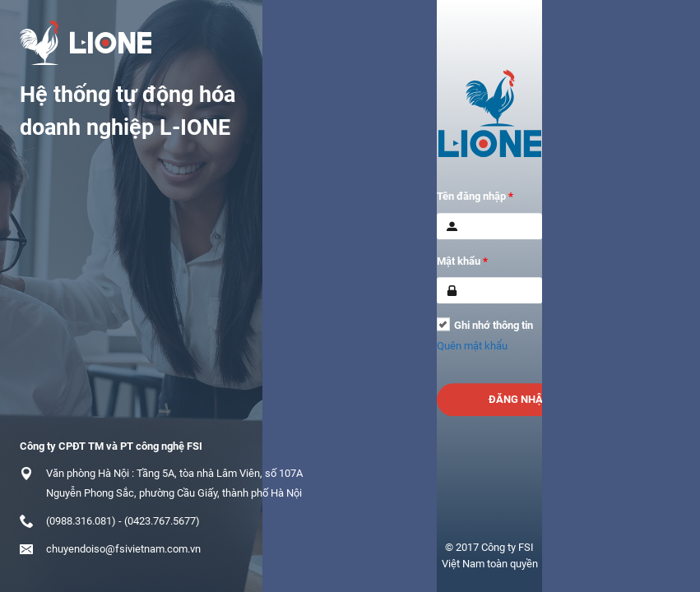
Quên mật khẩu (472, 346)
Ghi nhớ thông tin (494, 325)
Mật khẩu (462, 261)
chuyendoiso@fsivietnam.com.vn (123, 549)
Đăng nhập (519, 399)
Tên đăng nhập (475, 196)
